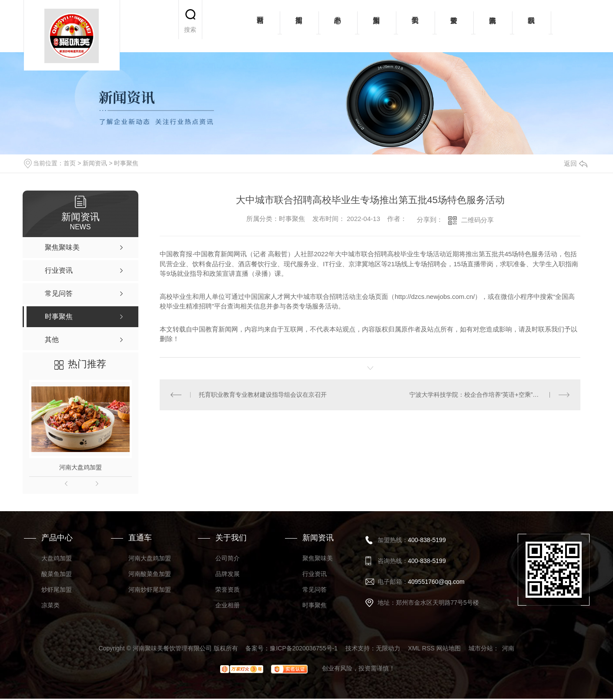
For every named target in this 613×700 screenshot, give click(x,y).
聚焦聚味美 (318, 558)
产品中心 (338, 26)
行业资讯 (315, 574)
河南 (508, 648)
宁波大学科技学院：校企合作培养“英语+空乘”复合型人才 (486, 395)
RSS (428, 648)
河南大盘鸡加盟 (80, 467)
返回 (576, 163)
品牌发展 (228, 574)
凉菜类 (50, 605)
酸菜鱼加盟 (57, 574)
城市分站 (481, 648)
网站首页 (260, 26)
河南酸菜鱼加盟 (150, 574)
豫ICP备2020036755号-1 (304, 648)
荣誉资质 (454, 26)
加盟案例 (377, 26)
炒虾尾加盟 (57, 589)
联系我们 (531, 26)
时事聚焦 (126, 163)
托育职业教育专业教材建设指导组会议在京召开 (263, 395)
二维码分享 (477, 220)
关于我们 (415, 26)
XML (414, 648)
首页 (70, 163)
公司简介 (228, 558)
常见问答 (315, 589)
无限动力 (388, 648)
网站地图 (449, 648)
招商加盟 (299, 26)
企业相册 (228, 605)
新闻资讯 (493, 26)
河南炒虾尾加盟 (150, 589)
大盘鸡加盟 (57, 558)
